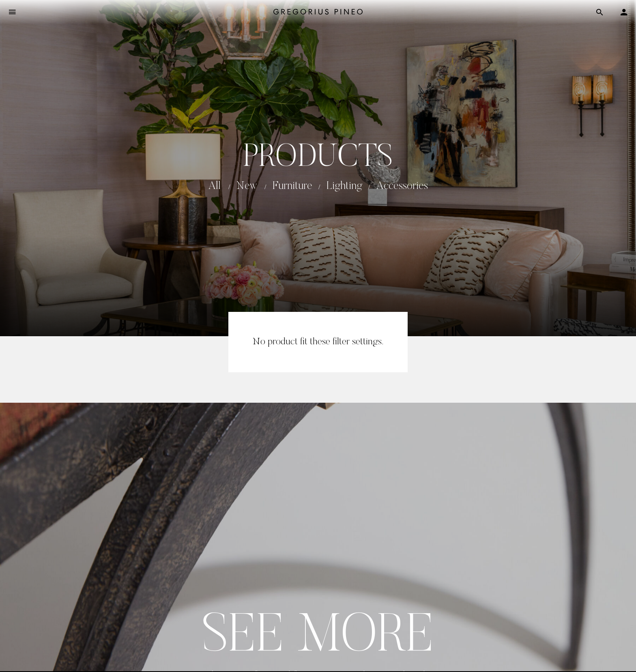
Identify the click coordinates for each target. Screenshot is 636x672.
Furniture (292, 186)
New (247, 186)
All (215, 186)
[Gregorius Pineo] (318, 12)
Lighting (344, 186)
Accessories (402, 186)
